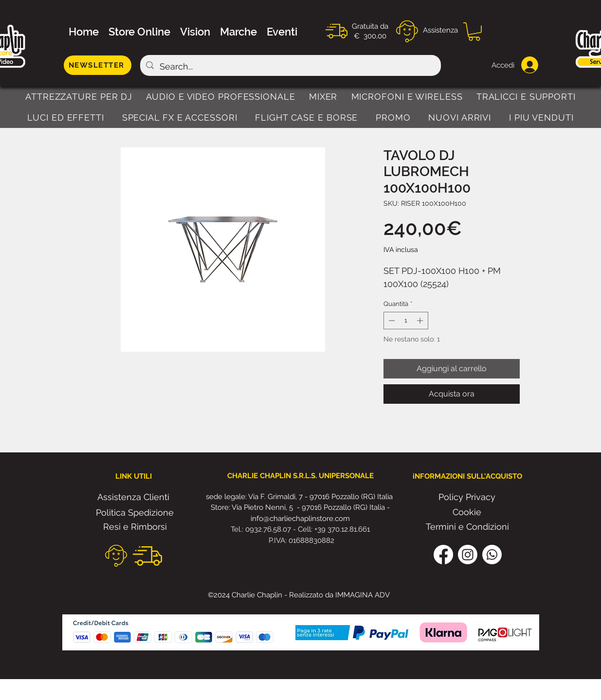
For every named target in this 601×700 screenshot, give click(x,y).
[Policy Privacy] (467, 497)
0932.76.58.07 (269, 529)
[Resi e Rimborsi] (135, 527)
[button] (474, 32)
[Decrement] (391, 321)
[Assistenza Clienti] (133, 497)
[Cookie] (467, 512)
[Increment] (421, 321)
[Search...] (290, 67)
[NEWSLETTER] (98, 65)
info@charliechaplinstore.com (300, 519)
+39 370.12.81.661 (342, 529)
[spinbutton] (406, 321)
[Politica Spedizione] (135, 513)
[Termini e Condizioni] (467, 527)
